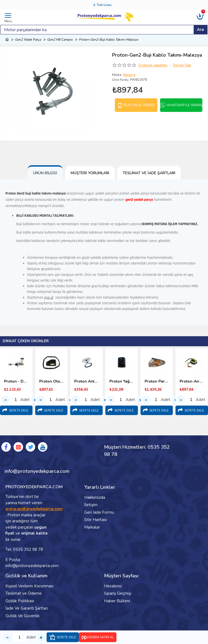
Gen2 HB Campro (60, 40)
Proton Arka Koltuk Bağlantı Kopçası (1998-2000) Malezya (86, 381)
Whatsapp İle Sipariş (184, 105)
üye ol (49, 297)
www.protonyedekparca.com (34, 509)
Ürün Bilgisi (45, 173)
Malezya (129, 75)
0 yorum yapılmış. (153, 65)
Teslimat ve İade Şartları (149, 173)
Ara (200, 30)
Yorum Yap (182, 65)
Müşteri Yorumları (90, 173)
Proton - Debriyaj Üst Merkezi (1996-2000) (16, 381)
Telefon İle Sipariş (139, 105)
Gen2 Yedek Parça (28, 40)
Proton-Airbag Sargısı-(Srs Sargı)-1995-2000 (192, 381)
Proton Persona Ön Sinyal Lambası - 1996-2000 (157, 381)
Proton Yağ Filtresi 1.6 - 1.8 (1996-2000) (122, 381)
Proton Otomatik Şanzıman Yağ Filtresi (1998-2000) (51, 381)
